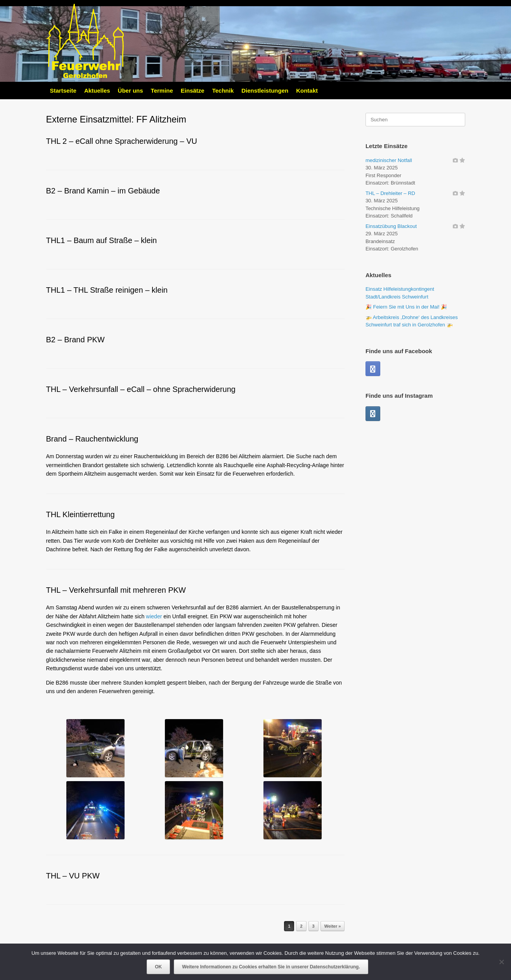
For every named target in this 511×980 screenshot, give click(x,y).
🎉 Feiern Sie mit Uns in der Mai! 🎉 (406, 307)
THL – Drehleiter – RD (390, 193)
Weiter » (333, 926)
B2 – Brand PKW (75, 340)
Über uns (131, 91)
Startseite (63, 91)
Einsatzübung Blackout (391, 226)
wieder (154, 616)
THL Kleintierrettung (81, 514)
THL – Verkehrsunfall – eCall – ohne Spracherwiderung (141, 389)
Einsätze (193, 91)
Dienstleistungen (265, 91)
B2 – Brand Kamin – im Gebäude (103, 191)
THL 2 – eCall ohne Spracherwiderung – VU (122, 141)
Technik (223, 91)
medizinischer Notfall (389, 160)
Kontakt (307, 91)
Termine (162, 91)
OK (158, 967)
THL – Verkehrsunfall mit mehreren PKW (116, 590)
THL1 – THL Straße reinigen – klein (107, 290)
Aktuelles (97, 91)
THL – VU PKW (73, 876)
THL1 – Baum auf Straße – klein (102, 240)
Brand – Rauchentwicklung (92, 439)
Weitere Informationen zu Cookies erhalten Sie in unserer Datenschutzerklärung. (271, 967)
